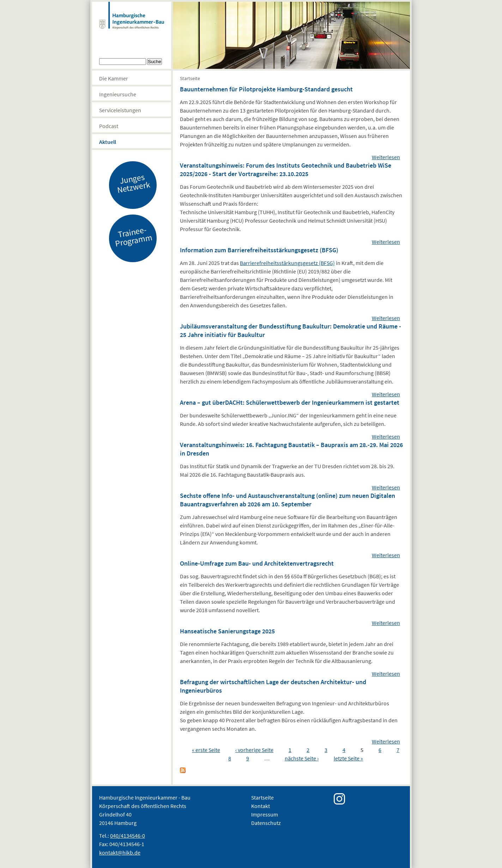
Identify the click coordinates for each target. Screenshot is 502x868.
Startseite (190, 78)
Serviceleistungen (120, 110)
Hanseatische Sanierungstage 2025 (227, 631)
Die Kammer (114, 78)
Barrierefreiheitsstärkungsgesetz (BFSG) (287, 263)
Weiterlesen (386, 157)
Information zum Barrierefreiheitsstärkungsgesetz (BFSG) (259, 250)
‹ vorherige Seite (254, 750)
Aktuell (108, 142)
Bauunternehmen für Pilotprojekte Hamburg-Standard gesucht (266, 89)
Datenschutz (266, 823)
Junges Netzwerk (134, 183)
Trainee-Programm (134, 236)
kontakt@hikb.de (120, 852)
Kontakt (261, 806)
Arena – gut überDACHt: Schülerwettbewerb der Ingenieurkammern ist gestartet (290, 402)
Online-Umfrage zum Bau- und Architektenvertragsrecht (257, 563)
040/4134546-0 (128, 836)
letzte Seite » (348, 758)
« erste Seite (206, 750)
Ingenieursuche (118, 94)
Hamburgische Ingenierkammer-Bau (132, 23)
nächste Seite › (302, 758)
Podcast (109, 126)
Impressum (265, 814)
